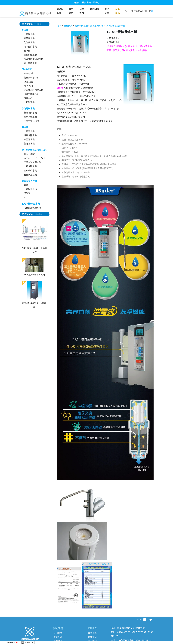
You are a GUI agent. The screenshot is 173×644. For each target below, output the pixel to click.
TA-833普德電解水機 (115, 26)
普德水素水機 (30, 117)
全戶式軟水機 (30, 171)
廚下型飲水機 (30, 63)
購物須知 (92, 637)
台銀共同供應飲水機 (34, 59)
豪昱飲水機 (29, 38)
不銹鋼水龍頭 (30, 189)
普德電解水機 (30, 113)
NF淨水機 (28, 86)
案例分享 (107, 11)
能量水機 (28, 98)
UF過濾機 (28, 82)
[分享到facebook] (145, 620)
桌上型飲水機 (30, 47)
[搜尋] (127, 11)
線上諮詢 (92, 641)
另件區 (27, 193)
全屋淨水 (82, 11)
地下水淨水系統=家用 (34, 275)
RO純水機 (28, 73)
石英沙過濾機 (30, 175)
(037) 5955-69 (123, 632)
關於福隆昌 (60, 11)
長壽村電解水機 (31, 121)
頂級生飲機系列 (31, 94)
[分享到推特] (151, 620)
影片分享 (58, 641)
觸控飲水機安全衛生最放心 (86, 2)
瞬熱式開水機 (30, 135)
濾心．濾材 (29, 154)
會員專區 (92, 633)
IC (25, 197)
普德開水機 (29, 144)
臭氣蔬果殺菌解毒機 (34, 90)
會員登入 (138, 11)
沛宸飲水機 (29, 34)
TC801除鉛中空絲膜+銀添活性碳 (96, 564)
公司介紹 (58, 633)
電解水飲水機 (30, 55)
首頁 (59, 26)
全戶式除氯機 (30, 166)
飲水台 (27, 51)
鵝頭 (26, 185)
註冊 (145, 11)
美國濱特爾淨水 (31, 78)
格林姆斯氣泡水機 (32, 208)
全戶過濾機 (29, 102)
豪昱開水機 (29, 139)
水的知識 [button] (95, 9)
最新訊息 (71, 11)
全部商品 (117, 11)
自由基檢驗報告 (65, 569)
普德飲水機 (29, 42)
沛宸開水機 (29, 131)
